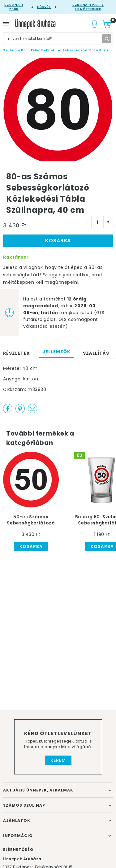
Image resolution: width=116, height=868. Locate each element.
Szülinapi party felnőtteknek (88, 7)
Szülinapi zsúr (14, 7)
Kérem (58, 760)
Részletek (17, 353)
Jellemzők (56, 352)
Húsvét (44, 7)
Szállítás (96, 353)
